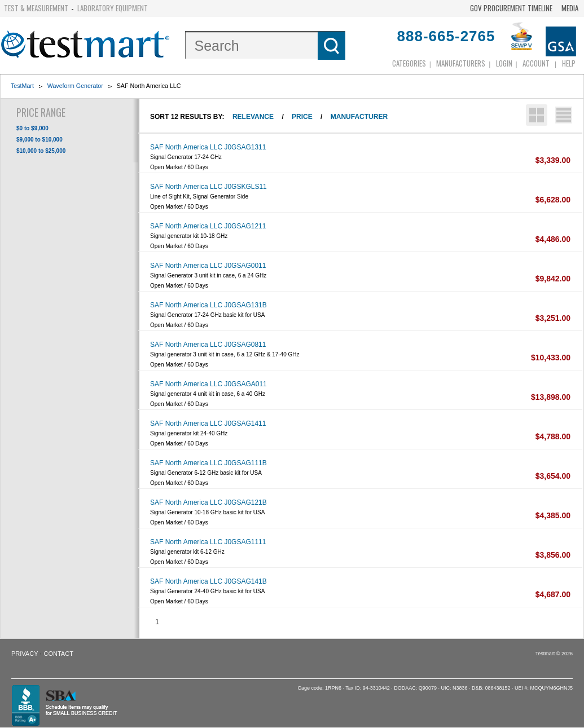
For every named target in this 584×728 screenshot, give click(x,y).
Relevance (253, 117)
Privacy (25, 654)
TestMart (22, 86)
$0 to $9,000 (32, 128)
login (504, 63)
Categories (409, 63)
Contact (59, 654)
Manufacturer (359, 117)
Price (302, 117)
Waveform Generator (75, 86)
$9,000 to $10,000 (39, 140)
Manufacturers (461, 63)
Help (569, 63)
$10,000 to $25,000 (41, 151)
